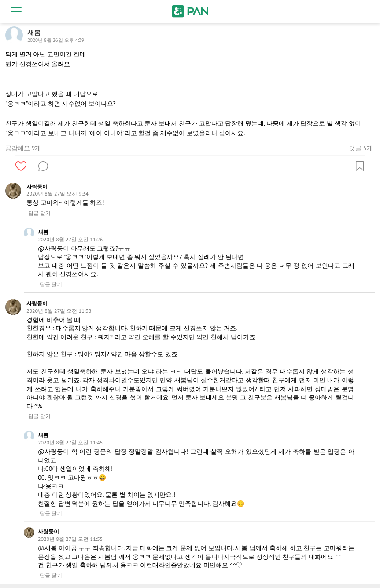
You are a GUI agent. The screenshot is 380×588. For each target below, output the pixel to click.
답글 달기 (39, 213)
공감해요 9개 (23, 148)
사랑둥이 (37, 187)
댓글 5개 (361, 148)
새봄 (43, 232)
